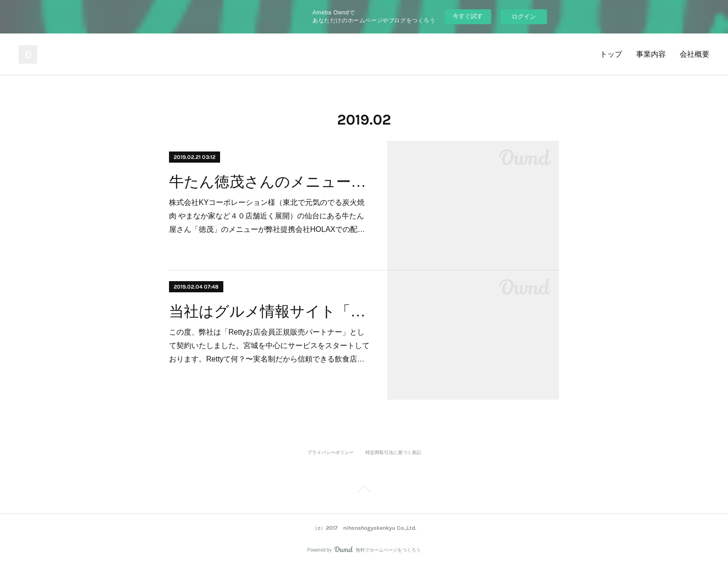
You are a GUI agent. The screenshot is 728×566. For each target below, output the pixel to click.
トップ (611, 54)
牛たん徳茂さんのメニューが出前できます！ (270, 182)
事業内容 (651, 54)
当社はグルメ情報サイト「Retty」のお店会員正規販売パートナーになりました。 (270, 311)
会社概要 (695, 54)
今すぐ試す (468, 16)
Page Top (364, 491)
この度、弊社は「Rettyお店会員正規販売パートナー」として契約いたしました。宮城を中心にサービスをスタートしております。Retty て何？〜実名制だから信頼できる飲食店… (269, 346)
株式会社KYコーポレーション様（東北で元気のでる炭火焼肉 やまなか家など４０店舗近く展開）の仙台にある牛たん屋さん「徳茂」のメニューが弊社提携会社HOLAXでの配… (267, 216)
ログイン (524, 16)
